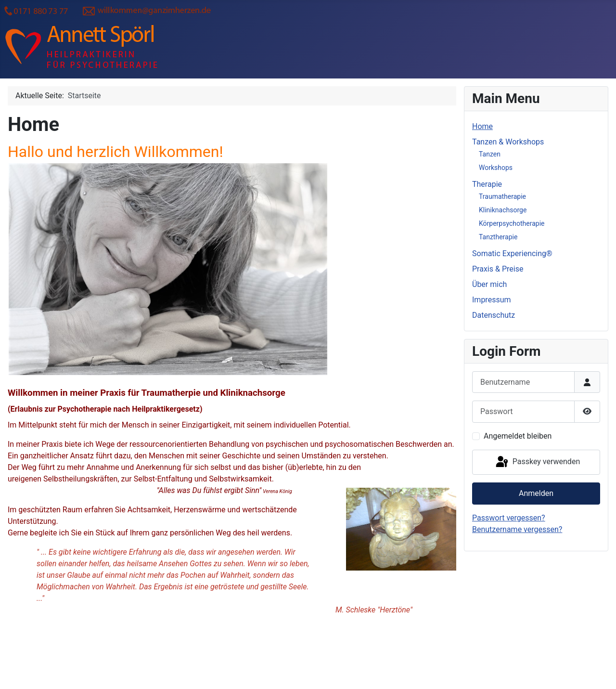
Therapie (487, 184)
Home (482, 126)
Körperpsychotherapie (512, 223)
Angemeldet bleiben (518, 436)
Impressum (492, 300)
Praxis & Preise (498, 269)
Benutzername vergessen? (517, 529)
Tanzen (490, 154)
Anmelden (536, 493)
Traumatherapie (502, 196)
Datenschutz (494, 315)
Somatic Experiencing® (512, 253)
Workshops (496, 168)
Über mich (489, 284)
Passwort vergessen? (509, 518)
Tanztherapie (498, 237)
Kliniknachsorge (503, 210)
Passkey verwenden (537, 462)
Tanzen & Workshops (508, 142)
